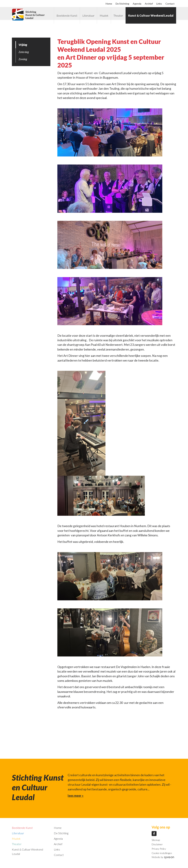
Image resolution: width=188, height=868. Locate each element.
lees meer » (76, 796)
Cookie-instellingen (162, 853)
